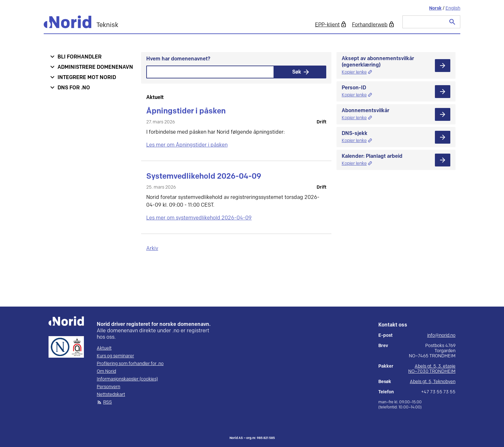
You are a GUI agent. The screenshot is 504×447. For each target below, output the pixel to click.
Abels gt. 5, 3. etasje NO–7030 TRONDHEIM (432, 369)
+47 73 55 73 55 (438, 392)
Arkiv (152, 249)
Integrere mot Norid (87, 78)
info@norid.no (441, 335)
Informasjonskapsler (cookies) (127, 379)
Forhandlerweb (370, 25)
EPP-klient (327, 25)
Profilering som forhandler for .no (130, 364)
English (453, 8)
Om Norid (106, 371)
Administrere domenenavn (95, 67)
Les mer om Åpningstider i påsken (187, 145)
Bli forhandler (80, 57)
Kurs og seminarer (115, 356)
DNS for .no (74, 88)
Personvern (108, 387)
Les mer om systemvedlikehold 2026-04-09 (199, 218)
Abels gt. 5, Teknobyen (433, 382)
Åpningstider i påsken (186, 111)
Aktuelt (104, 348)
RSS (108, 402)
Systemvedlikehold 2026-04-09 (204, 176)
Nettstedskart (111, 395)
